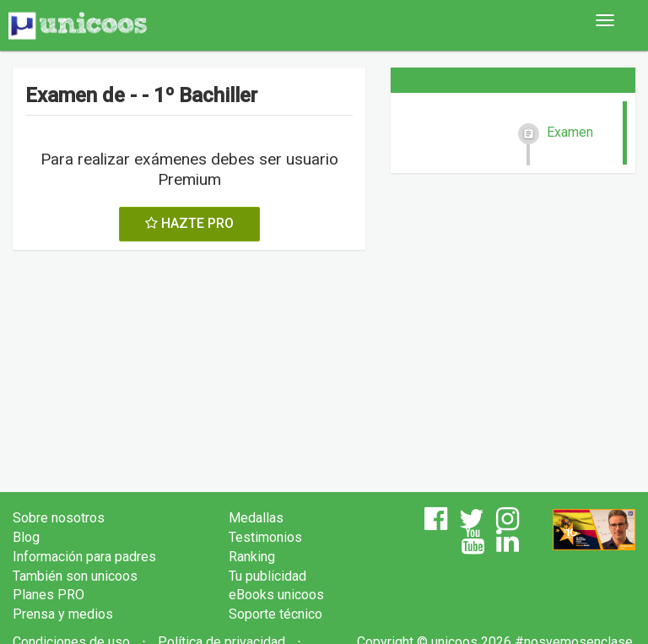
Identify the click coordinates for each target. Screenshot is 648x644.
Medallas (256, 518)
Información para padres (84, 557)
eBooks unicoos (276, 595)
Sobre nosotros (59, 518)
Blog (26, 537)
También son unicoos (75, 576)
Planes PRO (49, 595)
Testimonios (265, 537)
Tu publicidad (267, 576)
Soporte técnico (275, 614)
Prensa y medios (63, 614)
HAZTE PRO (189, 223)
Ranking (252, 557)
